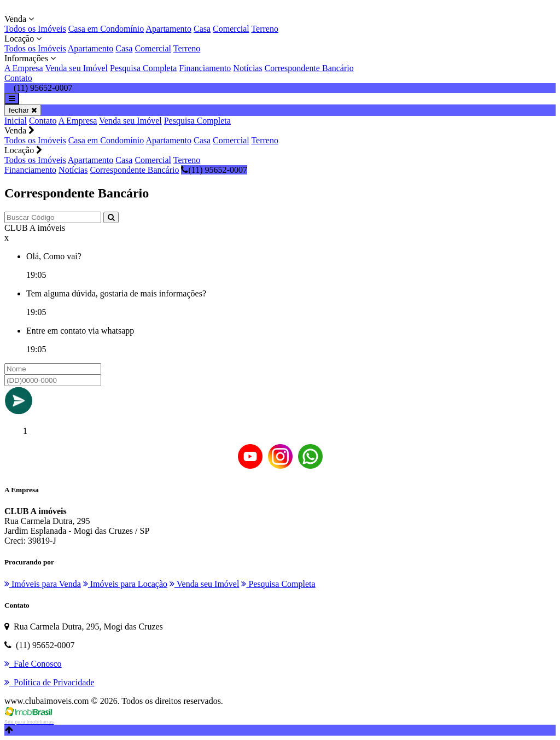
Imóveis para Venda (43, 584)
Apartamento (168, 29)
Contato (18, 78)
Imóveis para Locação (125, 584)
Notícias (247, 68)
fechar (23, 110)
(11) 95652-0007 (214, 170)
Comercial (231, 29)
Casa (202, 29)
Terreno (265, 29)
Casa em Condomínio (106, 29)
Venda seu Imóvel (76, 68)
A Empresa (24, 68)
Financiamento (205, 68)
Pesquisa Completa (143, 68)
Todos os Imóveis (35, 29)
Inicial (16, 121)
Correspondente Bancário (309, 68)
